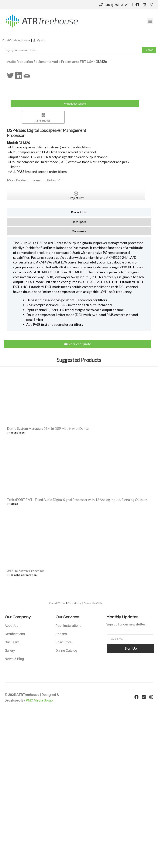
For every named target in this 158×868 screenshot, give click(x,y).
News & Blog (14, 659)
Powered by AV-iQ (93, 603)
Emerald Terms (57, 603)
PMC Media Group (39, 700)
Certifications (15, 634)
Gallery (10, 650)
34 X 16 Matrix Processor (26, 571)
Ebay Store (64, 642)
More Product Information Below (34, 180)
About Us (12, 626)
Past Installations (69, 626)
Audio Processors (65, 62)
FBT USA (86, 62)
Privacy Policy (74, 603)
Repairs (61, 634)
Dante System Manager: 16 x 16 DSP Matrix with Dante (48, 428)
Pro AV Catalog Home (16, 40)
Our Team (12, 642)
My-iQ (39, 40)
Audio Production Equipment (28, 62)
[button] (150, 21)
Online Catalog (66, 650)
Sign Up (131, 649)
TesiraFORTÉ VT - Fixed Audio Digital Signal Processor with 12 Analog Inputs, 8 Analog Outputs (77, 500)
